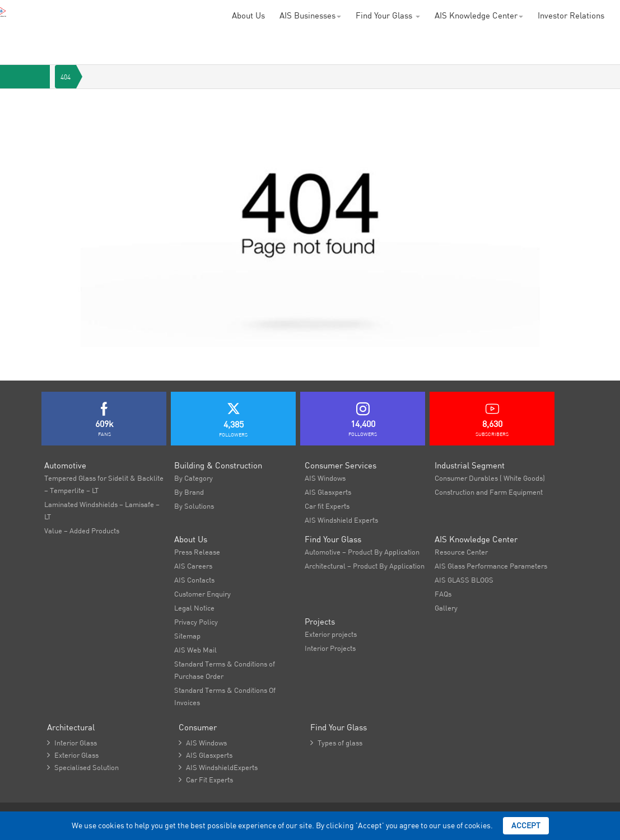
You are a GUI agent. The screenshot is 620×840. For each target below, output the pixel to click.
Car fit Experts (327, 506)
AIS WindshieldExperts (218, 767)
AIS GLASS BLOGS (464, 580)
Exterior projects (331, 634)
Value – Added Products (82, 531)
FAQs (443, 594)
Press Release (197, 552)
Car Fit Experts (206, 780)
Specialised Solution (83, 767)
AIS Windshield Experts (341, 520)
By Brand (189, 492)
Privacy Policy (196, 622)
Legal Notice (194, 608)
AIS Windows (325, 478)
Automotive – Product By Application (362, 552)
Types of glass (336, 743)
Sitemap (187, 636)
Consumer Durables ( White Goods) (490, 478)
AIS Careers (193, 566)
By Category (194, 478)
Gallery (446, 608)
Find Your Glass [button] (388, 15)
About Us (248, 15)
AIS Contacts (194, 580)
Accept (526, 825)
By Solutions (194, 506)
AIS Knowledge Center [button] (479, 15)
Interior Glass (72, 743)
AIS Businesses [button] (310, 15)
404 (66, 77)
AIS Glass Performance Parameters (491, 566)
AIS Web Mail (195, 650)
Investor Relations (571, 15)
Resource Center (461, 552)
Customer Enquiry (202, 594)
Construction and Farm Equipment (489, 492)
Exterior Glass (73, 755)
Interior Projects (330, 648)
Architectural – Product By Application (365, 566)
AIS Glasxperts (328, 492)
